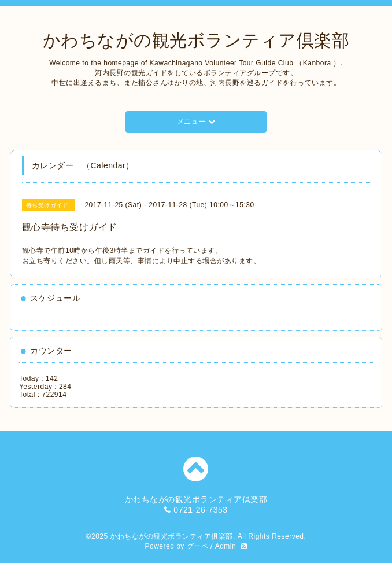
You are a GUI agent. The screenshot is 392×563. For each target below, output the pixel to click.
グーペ (198, 546)
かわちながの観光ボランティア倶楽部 (196, 40)
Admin (226, 546)
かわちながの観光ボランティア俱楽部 (171, 536)
